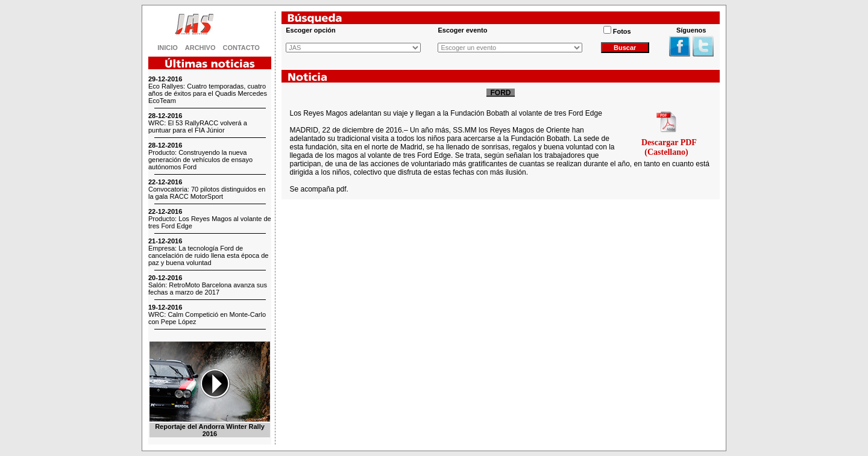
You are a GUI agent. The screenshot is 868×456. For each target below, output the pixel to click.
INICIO (168, 48)
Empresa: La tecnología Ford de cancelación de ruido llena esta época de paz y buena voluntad (208, 255)
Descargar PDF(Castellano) (669, 147)
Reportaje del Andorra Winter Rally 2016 (210, 430)
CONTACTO (241, 48)
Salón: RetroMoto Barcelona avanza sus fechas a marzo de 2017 (208, 289)
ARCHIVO (200, 48)
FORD (501, 93)
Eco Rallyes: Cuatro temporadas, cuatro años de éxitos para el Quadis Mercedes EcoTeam (208, 93)
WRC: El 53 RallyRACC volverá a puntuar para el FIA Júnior (198, 126)
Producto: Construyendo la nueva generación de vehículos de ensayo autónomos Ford (200, 160)
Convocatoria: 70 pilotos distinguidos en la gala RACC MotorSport (207, 193)
